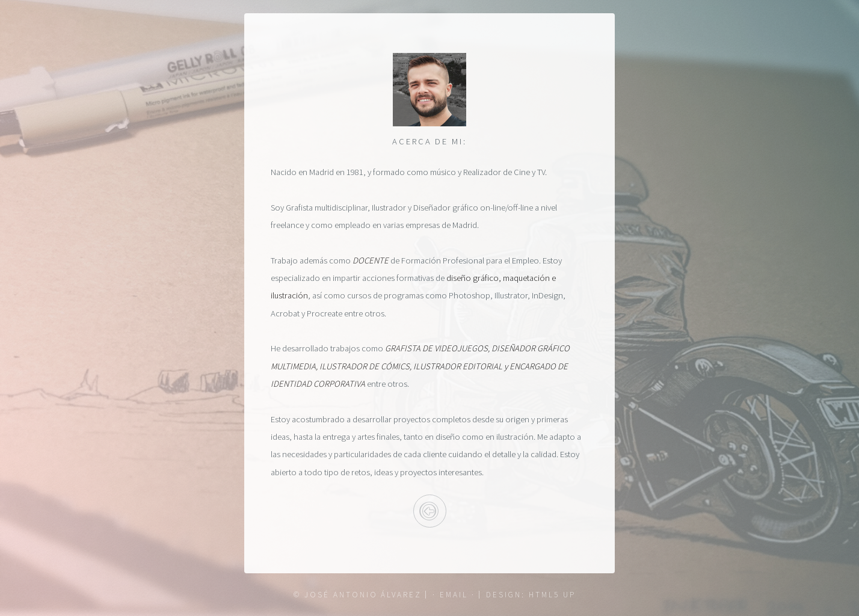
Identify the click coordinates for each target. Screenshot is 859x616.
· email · (454, 595)
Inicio (430, 511)
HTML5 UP (552, 595)
